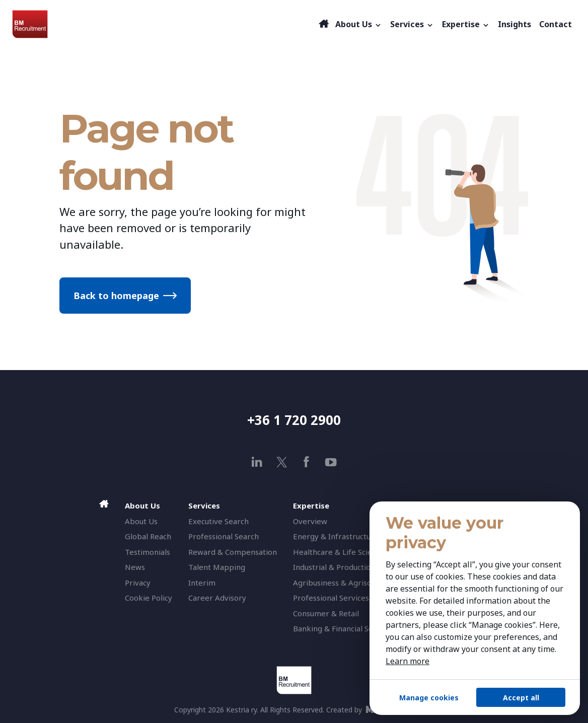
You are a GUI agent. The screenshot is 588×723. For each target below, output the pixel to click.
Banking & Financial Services (344, 628)
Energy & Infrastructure (336, 536)
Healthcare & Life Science (339, 552)
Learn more (408, 661)
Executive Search (218, 521)
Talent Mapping (217, 567)
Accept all (521, 698)
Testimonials (148, 552)
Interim (202, 583)
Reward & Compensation (233, 552)
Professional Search (224, 536)
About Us (141, 521)
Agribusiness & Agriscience (341, 583)
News (135, 567)
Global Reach (148, 536)
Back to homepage (116, 296)
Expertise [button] (466, 24)
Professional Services (331, 598)
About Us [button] (359, 24)
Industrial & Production (334, 567)
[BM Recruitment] (164, 24)
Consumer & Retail (326, 613)
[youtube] (331, 462)
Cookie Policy (149, 598)
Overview (310, 521)
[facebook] (306, 462)
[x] (282, 462)
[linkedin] (257, 462)
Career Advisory (217, 598)
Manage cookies (429, 698)
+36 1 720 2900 (294, 420)
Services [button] (412, 24)
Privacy (138, 583)
